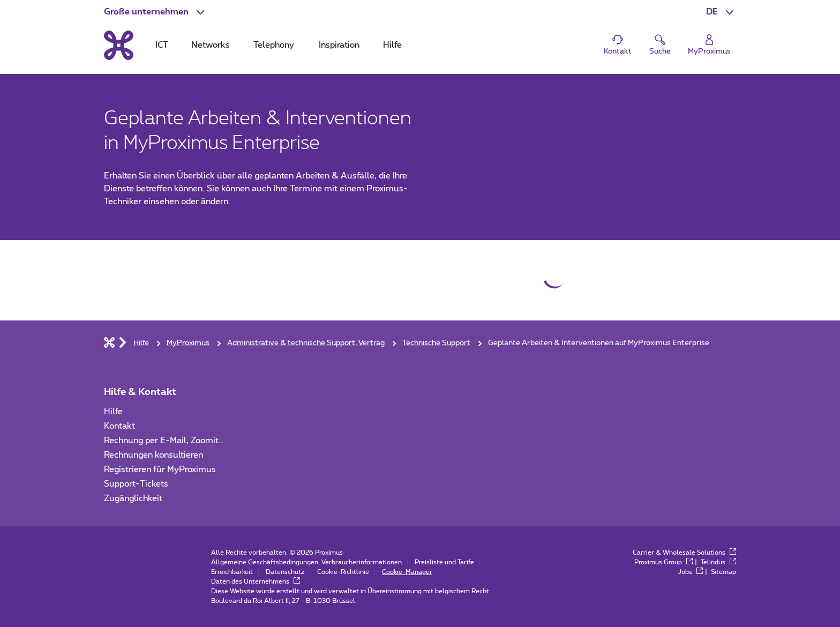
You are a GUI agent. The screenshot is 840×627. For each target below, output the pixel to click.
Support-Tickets (136, 484)
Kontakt (119, 426)
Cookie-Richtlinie (343, 572)
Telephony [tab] (274, 45)
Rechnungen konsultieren (153, 455)
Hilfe (113, 412)
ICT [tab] (162, 45)
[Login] (709, 45)
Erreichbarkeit (232, 572)
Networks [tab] (211, 45)
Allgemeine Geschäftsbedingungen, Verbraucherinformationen (306, 562)
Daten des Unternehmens (256, 581)
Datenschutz (285, 572)
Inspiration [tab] (339, 45)
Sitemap (723, 572)
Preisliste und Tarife (444, 562)
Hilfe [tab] (392, 45)
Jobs (691, 572)
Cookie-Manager (407, 572)
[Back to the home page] (119, 45)
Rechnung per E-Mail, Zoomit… (164, 441)
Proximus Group (663, 562)
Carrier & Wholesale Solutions (684, 553)
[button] (155, 12)
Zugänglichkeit (133, 498)
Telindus (718, 562)
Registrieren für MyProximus (160, 469)
